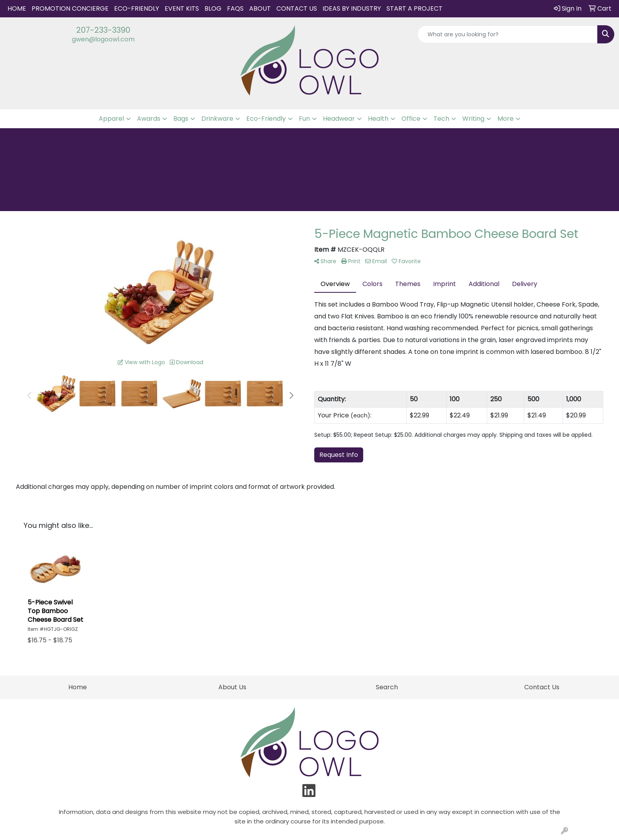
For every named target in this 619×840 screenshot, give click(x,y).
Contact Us (297, 8)
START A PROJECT (415, 8)
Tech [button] (441, 119)
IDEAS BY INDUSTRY (352, 8)
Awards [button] (149, 119)
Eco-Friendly (137, 8)
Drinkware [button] (217, 119)
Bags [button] (181, 119)
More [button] (506, 119)
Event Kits (182, 8)
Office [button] (411, 119)
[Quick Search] (507, 34)
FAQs (235, 8)
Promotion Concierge (70, 8)
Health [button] (378, 119)
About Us (232, 687)
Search (387, 687)
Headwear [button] (339, 119)
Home (17, 8)
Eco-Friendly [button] (266, 119)
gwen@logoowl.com (103, 39)
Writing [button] (473, 119)
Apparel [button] (111, 119)
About (260, 8)
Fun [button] (304, 119)
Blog (213, 8)
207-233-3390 (103, 30)
